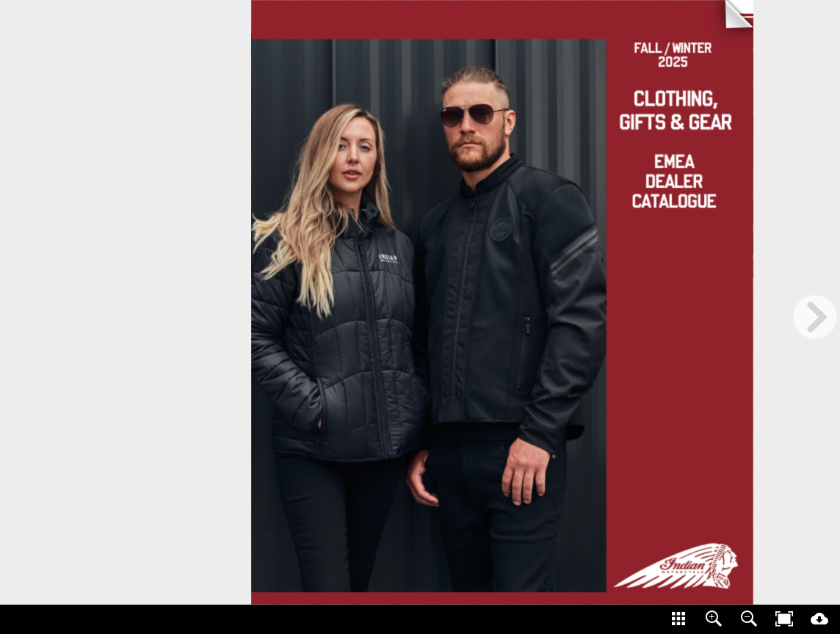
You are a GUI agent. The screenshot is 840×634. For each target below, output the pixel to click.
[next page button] (815, 317)
